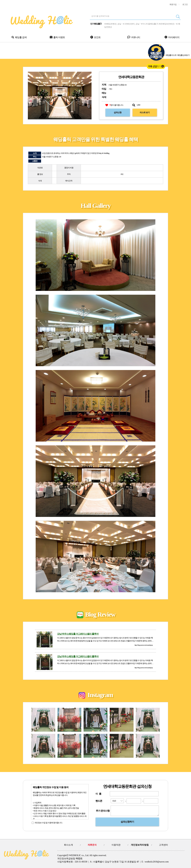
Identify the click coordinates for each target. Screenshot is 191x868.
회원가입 (173, 4)
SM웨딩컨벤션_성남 (113, 24)
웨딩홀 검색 (19, 37)
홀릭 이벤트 (57, 37)
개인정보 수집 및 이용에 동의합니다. (48, 823)
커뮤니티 (134, 37)
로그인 (185, 4)
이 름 (98, 794)
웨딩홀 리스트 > (172, 55)
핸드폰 (99, 801)
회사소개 (68, 845)
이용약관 (116, 845)
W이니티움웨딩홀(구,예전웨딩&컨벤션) (158, 24)
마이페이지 (172, 37)
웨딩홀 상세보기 (183, 55)
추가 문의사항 (103, 812)
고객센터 (163, 845)
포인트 (95, 37)
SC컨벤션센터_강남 (131, 24)
